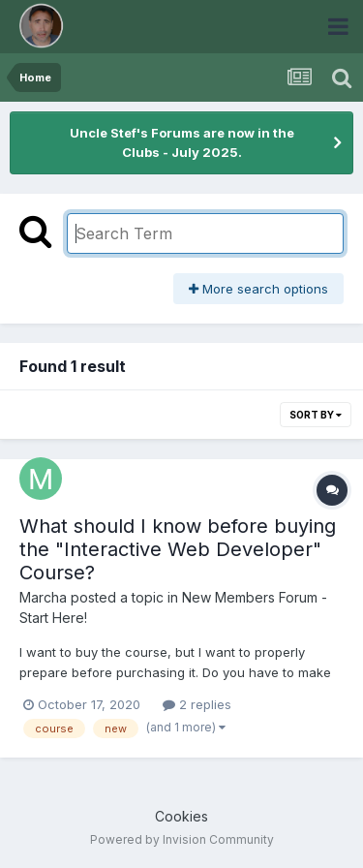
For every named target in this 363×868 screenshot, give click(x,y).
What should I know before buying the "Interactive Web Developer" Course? (178, 549)
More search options (258, 289)
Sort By (316, 415)
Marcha (43, 597)
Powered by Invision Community (182, 839)
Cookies (181, 816)
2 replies (197, 704)
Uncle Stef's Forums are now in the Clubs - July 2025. (182, 142)
